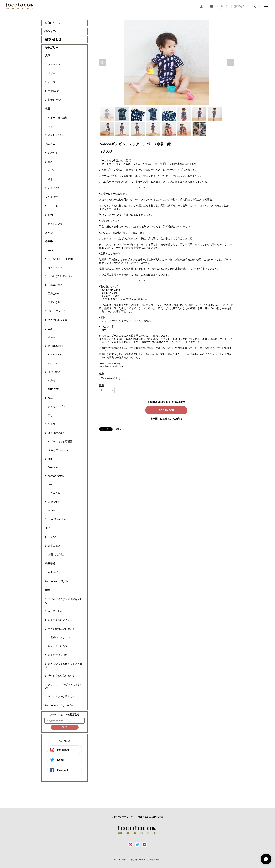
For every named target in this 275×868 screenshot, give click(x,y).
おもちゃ (50, 144)
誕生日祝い (54, 546)
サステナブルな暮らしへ (61, 696)
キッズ (52, 82)
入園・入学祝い (56, 554)
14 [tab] (184, 129)
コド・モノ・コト (58, 311)
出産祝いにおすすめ (59, 637)
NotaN (51, 424)
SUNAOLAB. (55, 355)
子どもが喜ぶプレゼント (61, 629)
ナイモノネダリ (56, 407)
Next (230, 62)
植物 (50, 215)
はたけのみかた (56, 433)
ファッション (53, 64)
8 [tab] (215, 114)
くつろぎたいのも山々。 (61, 276)
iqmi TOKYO (55, 268)
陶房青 (52, 381)
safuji (51, 329)
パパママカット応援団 (60, 441)
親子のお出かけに (58, 655)
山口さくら (54, 493)
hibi (50, 459)
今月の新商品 (55, 611)
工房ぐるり (54, 302)
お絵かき (53, 153)
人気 (48, 55)
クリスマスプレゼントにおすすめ (64, 686)
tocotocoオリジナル (57, 581)
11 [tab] (138, 129)
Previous (103, 62)
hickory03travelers (58, 450)
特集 (48, 590)
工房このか (54, 294)
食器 (48, 109)
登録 (65, 727)
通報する (120, 429)
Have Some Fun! (57, 519)
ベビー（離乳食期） (59, 118)
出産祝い (53, 537)
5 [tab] (169, 114)
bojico (51, 485)
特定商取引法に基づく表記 (151, 817)
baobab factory (56, 476)
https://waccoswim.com (112, 367)
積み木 (52, 162)
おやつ (49, 232)
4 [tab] (153, 114)
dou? (51, 398)
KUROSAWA (55, 285)
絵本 (50, 179)
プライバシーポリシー (122, 817)
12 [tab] (153, 129)
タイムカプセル (56, 224)
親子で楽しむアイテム (60, 620)
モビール (53, 206)
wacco (51, 511)
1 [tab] (107, 114)
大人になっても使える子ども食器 (64, 665)
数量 (102, 385)
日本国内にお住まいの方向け (166, 419)
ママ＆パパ (54, 91)
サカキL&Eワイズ (58, 320)
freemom (53, 467)
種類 (102, 374)
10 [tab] (122, 129)
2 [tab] (122, 114)
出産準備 (50, 563)
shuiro (51, 337)
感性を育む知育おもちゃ (61, 676)
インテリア (51, 197)
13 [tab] (169, 129)
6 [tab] (184, 114)
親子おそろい (55, 100)
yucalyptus (54, 502)
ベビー (52, 73)
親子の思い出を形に (59, 646)
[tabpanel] (166, 62)
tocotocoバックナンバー (59, 705)
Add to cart (166, 410)
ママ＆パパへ (53, 572)
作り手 (49, 241)
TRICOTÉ (53, 389)
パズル (52, 171)
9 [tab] (107, 129)
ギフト (49, 528)
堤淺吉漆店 (54, 372)
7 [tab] (199, 114)
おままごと (54, 188)
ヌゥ (50, 415)
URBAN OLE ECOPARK (61, 259)
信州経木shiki (55, 346)
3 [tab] (138, 114)
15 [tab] (199, 129)
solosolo (52, 363)
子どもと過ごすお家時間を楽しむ (64, 601)
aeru (50, 250)
